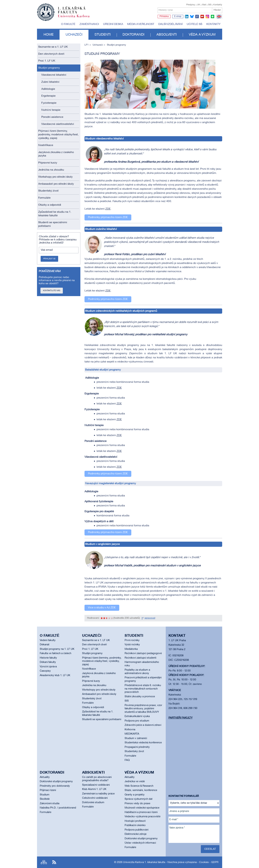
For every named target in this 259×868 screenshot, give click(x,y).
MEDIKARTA (132, 734)
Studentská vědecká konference (143, 743)
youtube (202, 17)
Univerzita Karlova (76, 18)
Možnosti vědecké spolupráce (142, 808)
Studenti (103, 35)
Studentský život (48, 191)
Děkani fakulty (48, 662)
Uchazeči (74, 35)
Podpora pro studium (137, 721)
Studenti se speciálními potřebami (53, 224)
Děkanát (45, 645)
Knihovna (130, 730)
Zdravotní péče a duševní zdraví (143, 725)
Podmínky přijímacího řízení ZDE (108, 217)
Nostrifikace (46, 145)
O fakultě (68, 24)
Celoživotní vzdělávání (95, 798)
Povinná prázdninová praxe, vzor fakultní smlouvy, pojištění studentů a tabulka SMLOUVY (143, 709)
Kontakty (218, 5)
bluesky (192, 17)
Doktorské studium (93, 802)
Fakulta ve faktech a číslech (56, 653)
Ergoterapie (48, 96)
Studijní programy (49, 68)
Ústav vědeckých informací (140, 843)
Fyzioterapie (49, 103)
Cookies (204, 862)
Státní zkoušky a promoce (140, 697)
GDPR (215, 862)
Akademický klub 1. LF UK (55, 675)
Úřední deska (113, 24)
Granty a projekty (135, 795)
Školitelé (45, 799)
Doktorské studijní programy (56, 782)
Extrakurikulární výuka (137, 716)
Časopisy (45, 671)
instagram (207, 17)
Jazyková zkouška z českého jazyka (56, 154)
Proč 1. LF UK (47, 61)
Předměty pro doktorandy (55, 786)
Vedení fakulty (48, 640)
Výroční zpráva (48, 667)
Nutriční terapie (51, 110)
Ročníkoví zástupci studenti (140, 658)
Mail (204, 5)
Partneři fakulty (181, 718)
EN (218, 19)
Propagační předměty (137, 747)
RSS (54, 862)
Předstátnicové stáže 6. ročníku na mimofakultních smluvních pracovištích (143, 689)
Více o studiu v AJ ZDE (102, 608)
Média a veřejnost (141, 24)
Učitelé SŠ (194, 24)
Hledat (217, 10)
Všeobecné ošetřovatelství (58, 124)
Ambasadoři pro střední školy (56, 184)
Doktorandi (133, 35)
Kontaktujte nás (52, 291)
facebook (197, 17)
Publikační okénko (135, 825)
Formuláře (44, 198)
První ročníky (132, 640)
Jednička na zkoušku (51, 170)
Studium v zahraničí (136, 738)
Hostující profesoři (135, 821)
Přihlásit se (49, 259)
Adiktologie (48, 89)
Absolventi (167, 35)
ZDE (108, 209)
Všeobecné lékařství (54, 75)
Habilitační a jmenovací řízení (141, 812)
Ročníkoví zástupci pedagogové (143, 653)
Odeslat (210, 849)
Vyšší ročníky (132, 645)
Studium (45, 795)
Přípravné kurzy (48, 163)
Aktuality (45, 777)
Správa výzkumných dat (139, 799)
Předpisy (191, 5)
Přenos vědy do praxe (137, 804)
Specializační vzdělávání (96, 785)
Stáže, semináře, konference (141, 790)
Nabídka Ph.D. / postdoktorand (58, 808)
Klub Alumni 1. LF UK (94, 789)
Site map (44, 862)
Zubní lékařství (50, 82)
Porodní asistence (52, 117)
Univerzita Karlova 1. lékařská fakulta (144, 862)
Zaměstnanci (89, 24)
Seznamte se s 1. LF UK (53, 47)
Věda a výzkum (202, 35)
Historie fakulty (48, 658)
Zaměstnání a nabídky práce (98, 794)
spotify (213, 17)
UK (199, 5)
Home (49, 35)
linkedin (187, 17)
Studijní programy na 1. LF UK (57, 649)
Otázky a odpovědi (50, 205)
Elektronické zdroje (136, 834)
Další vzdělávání (170, 24)
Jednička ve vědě (135, 782)
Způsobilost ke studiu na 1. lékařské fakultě (55, 214)
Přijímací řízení (48, 790)
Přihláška (164, 17)
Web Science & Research (139, 786)
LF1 (87, 45)
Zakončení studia (50, 804)
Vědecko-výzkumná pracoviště (142, 817)
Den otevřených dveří (51, 54)
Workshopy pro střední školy (55, 177)
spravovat (150, 618)
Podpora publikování (136, 830)
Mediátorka (131, 649)
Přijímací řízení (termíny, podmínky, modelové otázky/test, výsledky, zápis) (58, 135)
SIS (210, 5)
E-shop (178, 17)
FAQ (127, 760)
